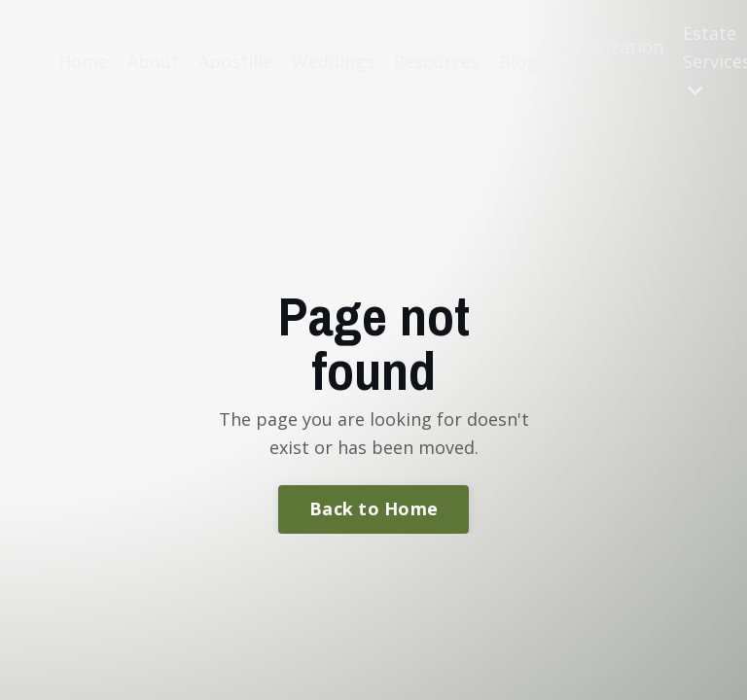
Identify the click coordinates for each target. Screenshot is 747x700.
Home (83, 61)
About (153, 61)
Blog (518, 61)
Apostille (235, 61)
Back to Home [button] (373, 508)
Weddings (333, 61)
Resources (437, 61)
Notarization (610, 60)
